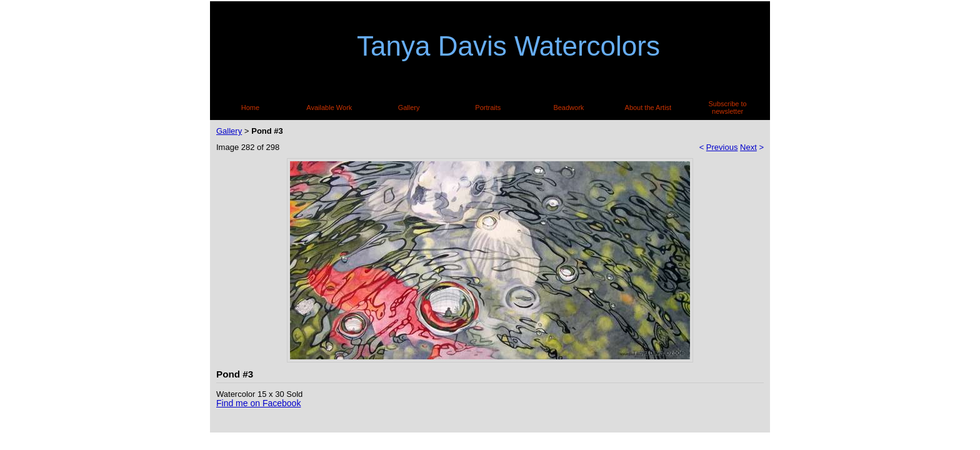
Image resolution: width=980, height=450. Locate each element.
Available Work (329, 107)
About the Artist (648, 107)
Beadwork (568, 107)
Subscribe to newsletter (728, 107)
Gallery (409, 107)
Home (250, 107)
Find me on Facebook (258, 403)
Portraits (488, 107)
